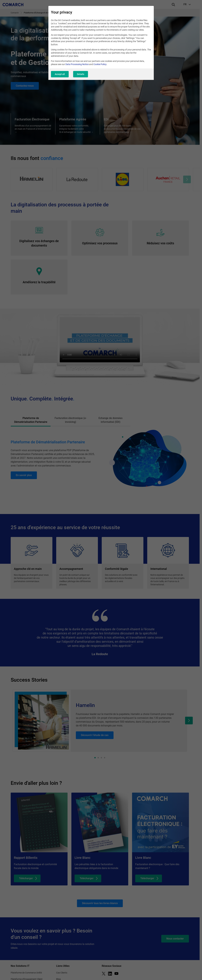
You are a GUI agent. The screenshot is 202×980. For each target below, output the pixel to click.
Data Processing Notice (77, 64)
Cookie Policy (100, 64)
